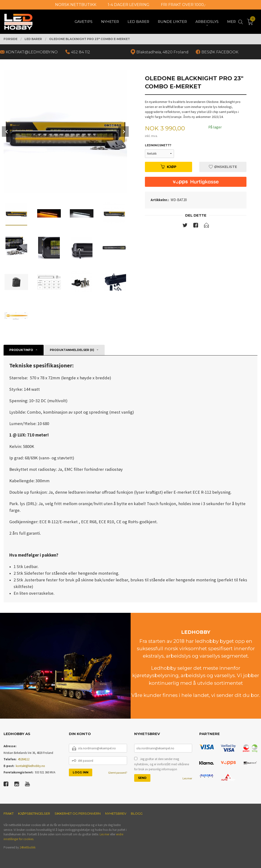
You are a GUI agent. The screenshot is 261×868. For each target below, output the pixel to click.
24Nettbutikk (28, 847)
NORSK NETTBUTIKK (76, 5)
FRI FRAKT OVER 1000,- (183, 5)
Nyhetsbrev (116, 813)
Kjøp (169, 167)
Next (123, 132)
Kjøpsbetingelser (34, 813)
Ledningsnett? (158, 145)
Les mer (187, 778)
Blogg (137, 813)
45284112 (24, 759)
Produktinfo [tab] (21, 350)
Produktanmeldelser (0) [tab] (72, 350)
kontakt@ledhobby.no (30, 766)
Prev (7, 132)
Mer (231, 22)
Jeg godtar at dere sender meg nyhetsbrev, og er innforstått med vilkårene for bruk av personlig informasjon (162, 764)
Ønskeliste (223, 167)
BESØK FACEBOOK (220, 52)
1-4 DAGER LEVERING (129, 5)
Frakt (9, 813)
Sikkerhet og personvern (78, 813)
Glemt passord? (118, 773)
